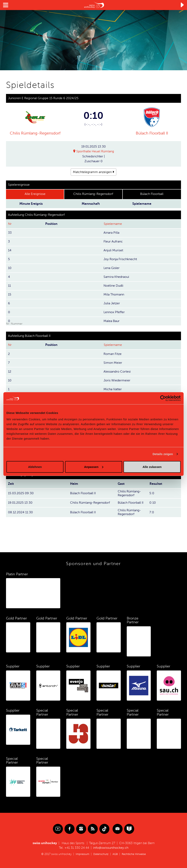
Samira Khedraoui (116, 277)
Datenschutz (100, 854)
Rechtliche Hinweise (135, 854)
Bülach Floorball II (152, 133)
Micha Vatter (113, 389)
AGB (115, 854)
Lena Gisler (112, 268)
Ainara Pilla (111, 233)
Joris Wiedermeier (117, 380)
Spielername (113, 224)
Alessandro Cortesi (117, 372)
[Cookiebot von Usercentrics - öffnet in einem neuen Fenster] (163, 398)
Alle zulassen (152, 467)
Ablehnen (35, 467)
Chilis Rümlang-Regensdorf (35, 133)
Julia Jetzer (112, 303)
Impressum (81, 854)
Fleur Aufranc (113, 241)
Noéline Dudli (113, 286)
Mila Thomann (114, 294)
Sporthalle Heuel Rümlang (95, 152)
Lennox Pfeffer (114, 312)
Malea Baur (112, 321)
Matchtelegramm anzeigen (92, 172)
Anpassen (94, 467)
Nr (10, 224)
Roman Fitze (113, 354)
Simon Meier (113, 363)
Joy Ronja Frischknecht (120, 259)
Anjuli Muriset (113, 250)
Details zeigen (163, 454)
